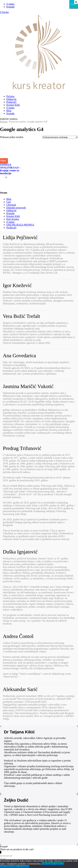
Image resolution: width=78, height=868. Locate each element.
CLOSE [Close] (74, 4)
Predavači (11, 102)
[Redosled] (60, 137)
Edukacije (11, 99)
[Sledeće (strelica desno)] (4, 859)
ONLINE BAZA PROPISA (20, 225)
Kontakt (10, 7)
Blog (9, 111)
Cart (9, 202)
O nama (10, 4)
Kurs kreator (13, 219)
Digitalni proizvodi (16, 208)
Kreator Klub (13, 105)
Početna (10, 96)
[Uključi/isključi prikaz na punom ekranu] (8, 856)
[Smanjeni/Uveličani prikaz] (11, 856)
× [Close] (76, 2)
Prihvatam (46, 864)
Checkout (11, 205)
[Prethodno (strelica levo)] (1, 859)
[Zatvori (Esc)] (1, 856)
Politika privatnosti (19, 866)
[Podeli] (4, 856)
